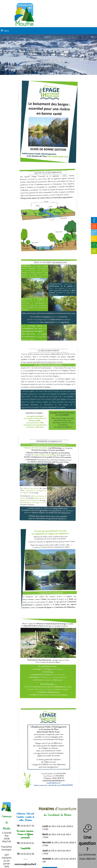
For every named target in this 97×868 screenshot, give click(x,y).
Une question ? (87, 840)
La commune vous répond (87, 856)
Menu (7, 31)
